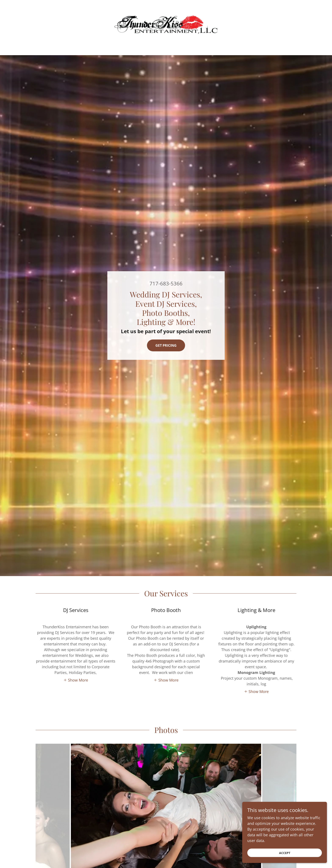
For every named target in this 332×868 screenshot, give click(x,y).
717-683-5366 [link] (166, 283)
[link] (166, 25)
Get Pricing (166, 345)
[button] (76, 680)
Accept (285, 853)
